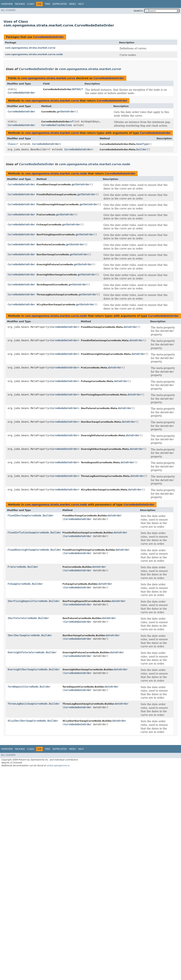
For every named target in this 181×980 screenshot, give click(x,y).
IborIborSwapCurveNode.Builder (30, 635)
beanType (142, 144)
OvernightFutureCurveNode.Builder (32, 652)
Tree (47, 4)
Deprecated (60, 4)
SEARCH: (138, 11)
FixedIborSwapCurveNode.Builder (31, 515)
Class (31, 4)
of (72, 121)
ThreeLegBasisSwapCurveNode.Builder (34, 704)
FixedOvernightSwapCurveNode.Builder (34, 550)
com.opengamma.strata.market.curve (30, 48)
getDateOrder (66, 112)
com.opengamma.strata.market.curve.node (34, 54)
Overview (7, 4)
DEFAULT (77, 89)
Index (73, 4)
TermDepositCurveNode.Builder (29, 687)
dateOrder (131, 327)
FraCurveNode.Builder (23, 567)
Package (20, 4)
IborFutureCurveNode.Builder (28, 618)
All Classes (8, 10)
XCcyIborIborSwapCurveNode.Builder (33, 721)
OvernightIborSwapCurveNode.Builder (34, 669)
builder (142, 149)
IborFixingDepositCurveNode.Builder (34, 601)
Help (81, 4)
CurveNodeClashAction (57, 125)
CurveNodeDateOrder (48, 37)
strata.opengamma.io (58, 766)
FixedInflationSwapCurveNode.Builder (34, 533)
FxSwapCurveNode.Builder (25, 584)
